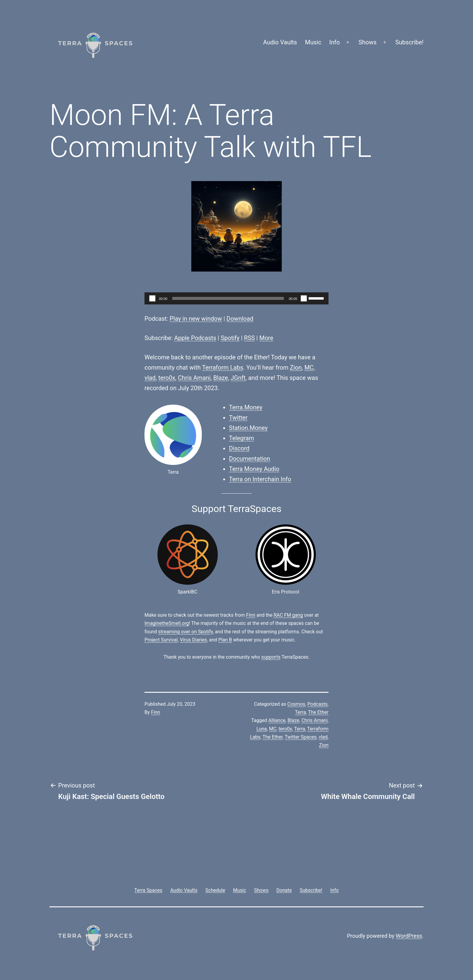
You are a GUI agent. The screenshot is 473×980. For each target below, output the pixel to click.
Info (335, 42)
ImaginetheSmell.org (167, 623)
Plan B (225, 640)
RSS (249, 338)
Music (313, 42)
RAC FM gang (288, 615)
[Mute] (304, 298)
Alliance (277, 720)
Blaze (221, 378)
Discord (239, 448)
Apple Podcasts (195, 338)
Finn (251, 615)
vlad (150, 378)
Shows (368, 42)
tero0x (167, 378)
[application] (237, 298)
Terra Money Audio (254, 469)
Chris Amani (194, 378)
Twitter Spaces (301, 737)
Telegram (241, 438)
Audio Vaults (280, 42)
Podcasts (317, 704)
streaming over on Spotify (185, 632)
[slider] (228, 298)
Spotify (230, 338)
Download (240, 319)
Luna (262, 729)
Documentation (250, 459)
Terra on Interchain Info (260, 479)
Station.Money (248, 428)
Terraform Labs (223, 367)
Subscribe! (409, 42)
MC (309, 367)
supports (271, 657)
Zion (296, 367)
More (266, 338)
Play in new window (196, 319)
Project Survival (161, 640)
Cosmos (296, 704)
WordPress (409, 936)
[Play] (152, 298)
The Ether (318, 712)
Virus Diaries (193, 640)
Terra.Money (246, 407)
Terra (301, 712)
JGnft (238, 378)
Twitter (238, 418)
